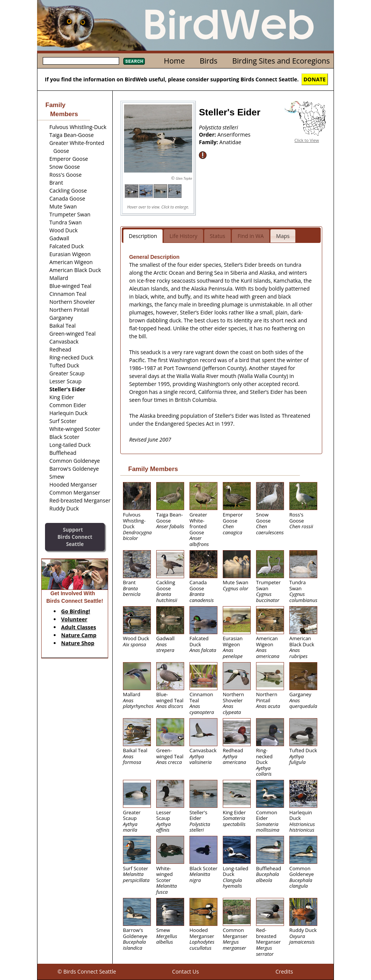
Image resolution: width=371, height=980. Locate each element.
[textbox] (81, 61)
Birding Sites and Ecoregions (281, 61)
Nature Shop (78, 643)
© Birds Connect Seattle (87, 971)
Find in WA (251, 236)
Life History (183, 236)
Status (218, 236)
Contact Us (185, 971)
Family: (209, 142)
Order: (208, 135)
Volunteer (74, 619)
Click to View (307, 140)
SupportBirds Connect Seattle (75, 537)
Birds (209, 61)
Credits (284, 971)
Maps (283, 236)
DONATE (315, 79)
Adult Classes (79, 627)
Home (174, 61)
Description (143, 236)
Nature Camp (79, 635)
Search (134, 61)
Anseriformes (234, 135)
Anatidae (230, 142)
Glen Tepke (184, 178)
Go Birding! (76, 611)
